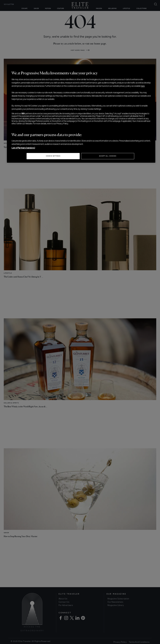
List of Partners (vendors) (23, 148)
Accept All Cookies (108, 156)
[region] (81, 114)
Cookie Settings (53, 156)
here (143, 86)
